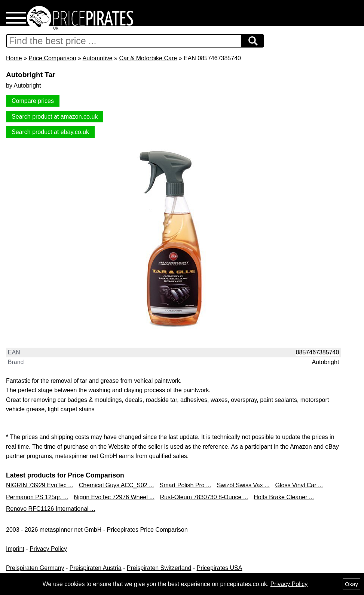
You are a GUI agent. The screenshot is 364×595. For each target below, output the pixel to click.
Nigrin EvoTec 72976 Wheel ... (114, 497)
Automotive (98, 58)
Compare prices (33, 101)
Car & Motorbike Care (148, 58)
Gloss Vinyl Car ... (299, 485)
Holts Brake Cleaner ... (284, 497)
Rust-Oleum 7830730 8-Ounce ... (204, 497)
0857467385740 (318, 352)
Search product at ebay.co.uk (50, 132)
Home (14, 58)
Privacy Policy (48, 549)
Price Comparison (52, 58)
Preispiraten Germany (35, 568)
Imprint (15, 549)
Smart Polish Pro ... (186, 485)
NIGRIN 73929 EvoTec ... (40, 485)
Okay (351, 584)
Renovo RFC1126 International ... (51, 509)
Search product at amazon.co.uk (55, 117)
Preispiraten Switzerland (159, 568)
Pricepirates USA (220, 568)
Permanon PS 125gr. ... (37, 497)
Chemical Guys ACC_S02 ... (117, 485)
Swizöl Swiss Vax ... (243, 485)
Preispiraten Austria (96, 568)
